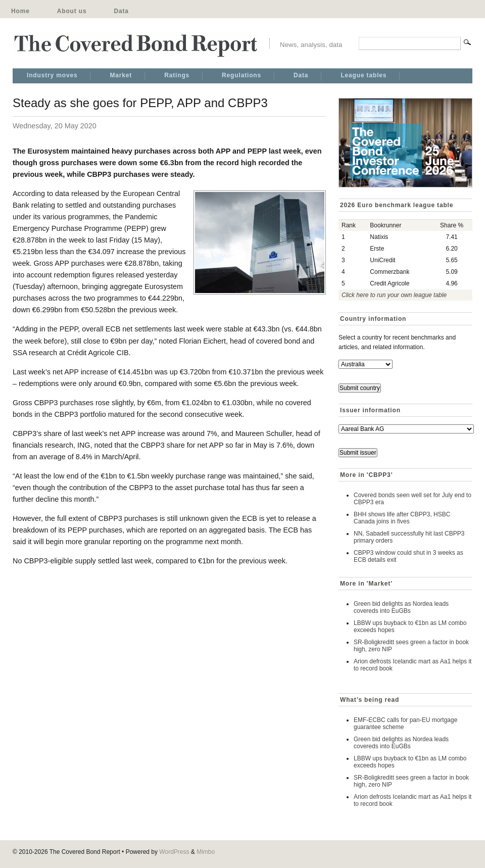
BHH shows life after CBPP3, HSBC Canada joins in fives (402, 518)
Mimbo (206, 852)
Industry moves (52, 75)
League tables (363, 75)
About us (72, 11)
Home (20, 11)
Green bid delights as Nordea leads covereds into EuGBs (401, 607)
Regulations (241, 75)
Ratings (177, 75)
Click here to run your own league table (394, 295)
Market (121, 75)
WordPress (174, 852)
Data (121, 11)
